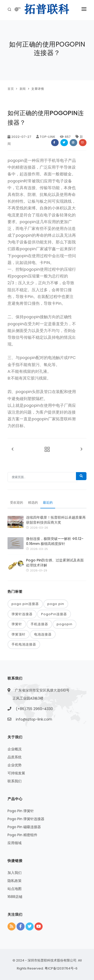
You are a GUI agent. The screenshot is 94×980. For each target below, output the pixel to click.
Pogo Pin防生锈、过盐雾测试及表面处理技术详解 (55, 563)
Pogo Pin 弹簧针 (21, 811)
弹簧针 (17, 624)
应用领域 (15, 843)
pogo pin (56, 604)
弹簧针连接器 (22, 614)
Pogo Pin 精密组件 (22, 835)
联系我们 (15, 781)
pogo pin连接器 (25, 604)
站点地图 (15, 889)
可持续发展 (16, 773)
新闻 (23, 89)
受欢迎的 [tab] (17, 503)
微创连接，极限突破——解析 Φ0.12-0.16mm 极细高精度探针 (55, 541)
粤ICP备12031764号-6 (61, 968)
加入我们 (15, 873)
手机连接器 (39, 624)
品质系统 (15, 757)
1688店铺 (15, 897)
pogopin (65, 624)
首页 (11, 89)
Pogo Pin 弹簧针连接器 (26, 819)
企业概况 (15, 749)
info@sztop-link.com (34, 719)
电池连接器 (43, 634)
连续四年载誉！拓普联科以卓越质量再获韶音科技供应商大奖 (56, 520)
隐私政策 (15, 881)
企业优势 (15, 765)
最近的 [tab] (48, 503)
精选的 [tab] (33, 503)
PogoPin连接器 (54, 614)
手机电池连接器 (24, 644)
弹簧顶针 (19, 634)
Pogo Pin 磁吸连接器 (24, 827)
